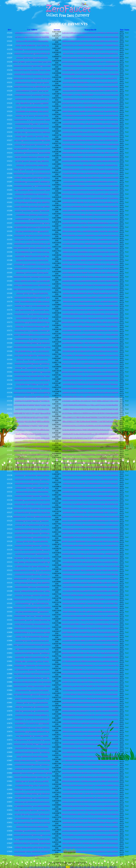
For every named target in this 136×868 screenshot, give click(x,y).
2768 (111, 867)
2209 (105, 867)
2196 (52, 867)
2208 (101, 867)
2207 (97, 867)
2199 (64, 867)
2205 (89, 867)
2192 (35, 867)
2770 (115, 867)
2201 (72, 867)
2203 (80, 867)
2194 (43, 867)
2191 (31, 867)
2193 (39, 867)
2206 (93, 867)
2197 (56, 867)
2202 (76, 867)
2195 (47, 867)
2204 (85, 867)
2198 (60, 867)
